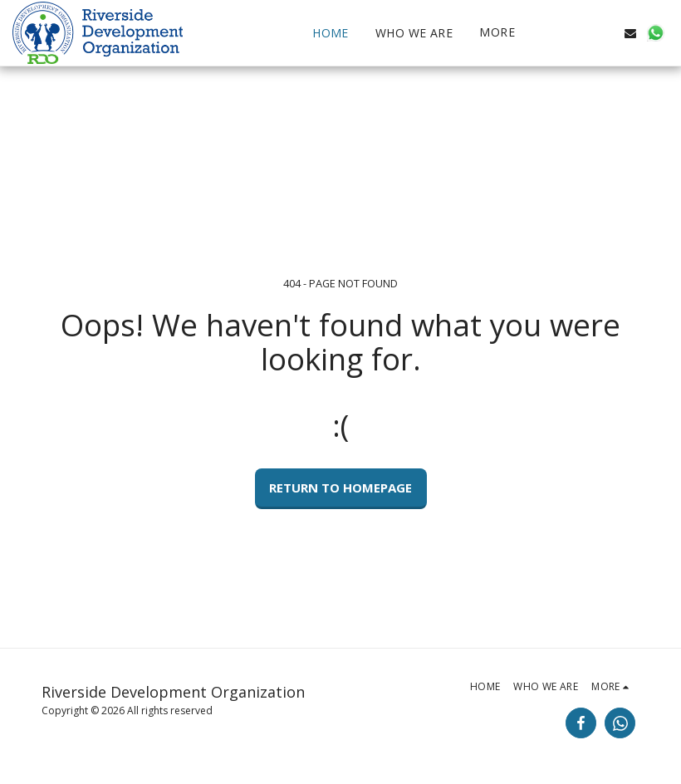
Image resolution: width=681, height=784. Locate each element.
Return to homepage (340, 488)
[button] (581, 33)
